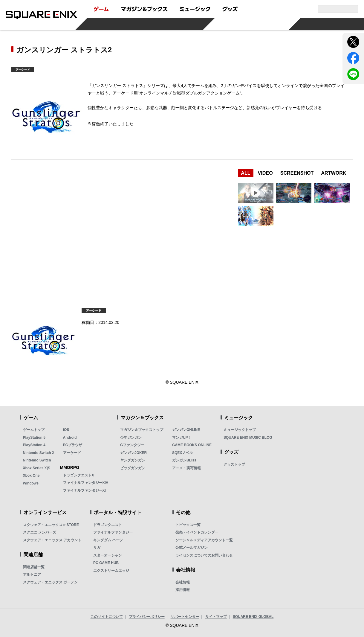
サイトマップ (216, 617)
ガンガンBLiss (184, 460)
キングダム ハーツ (108, 540)
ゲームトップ (34, 430)
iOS (66, 430)
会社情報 (183, 582)
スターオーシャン (108, 555)
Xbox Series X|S (37, 468)
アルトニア (32, 574)
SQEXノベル (182, 453)
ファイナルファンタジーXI (84, 490)
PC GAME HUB (106, 563)
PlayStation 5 (34, 438)
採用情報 (183, 590)
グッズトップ (234, 464)
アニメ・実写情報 (186, 468)
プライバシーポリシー (147, 617)
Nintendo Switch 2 (39, 453)
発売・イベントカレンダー (197, 532)
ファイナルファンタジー (113, 532)
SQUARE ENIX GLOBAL (253, 617)
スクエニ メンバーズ (40, 532)
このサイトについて (107, 617)
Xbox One (31, 476)
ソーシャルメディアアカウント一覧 (204, 540)
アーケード (72, 453)
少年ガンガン (131, 438)
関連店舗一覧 (34, 567)
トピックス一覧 (188, 525)
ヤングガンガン (133, 460)
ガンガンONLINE (186, 430)
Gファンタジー (132, 445)
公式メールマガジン (192, 548)
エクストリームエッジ (111, 571)
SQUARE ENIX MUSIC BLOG (248, 438)
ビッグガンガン (133, 468)
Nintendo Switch (37, 460)
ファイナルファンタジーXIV (86, 483)
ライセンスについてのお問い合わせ (204, 555)
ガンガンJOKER (133, 453)
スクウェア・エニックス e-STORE (51, 525)
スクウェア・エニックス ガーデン (50, 582)
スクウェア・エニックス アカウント (52, 540)
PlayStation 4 (34, 445)
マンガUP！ (182, 438)
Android (70, 438)
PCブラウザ (73, 445)
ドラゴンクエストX (79, 475)
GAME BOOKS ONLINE (192, 445)
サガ (97, 548)
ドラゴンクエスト (108, 525)
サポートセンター (185, 617)
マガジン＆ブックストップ (142, 430)
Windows (31, 483)
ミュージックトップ (240, 430)
